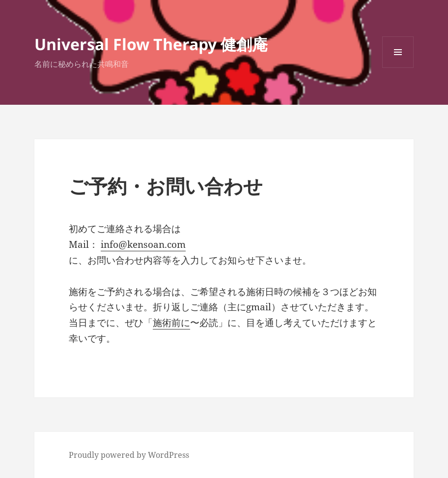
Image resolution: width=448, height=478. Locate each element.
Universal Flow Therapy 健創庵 (151, 44)
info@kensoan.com (143, 244)
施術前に (171, 323)
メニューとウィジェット (398, 68)
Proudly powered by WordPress (129, 455)
